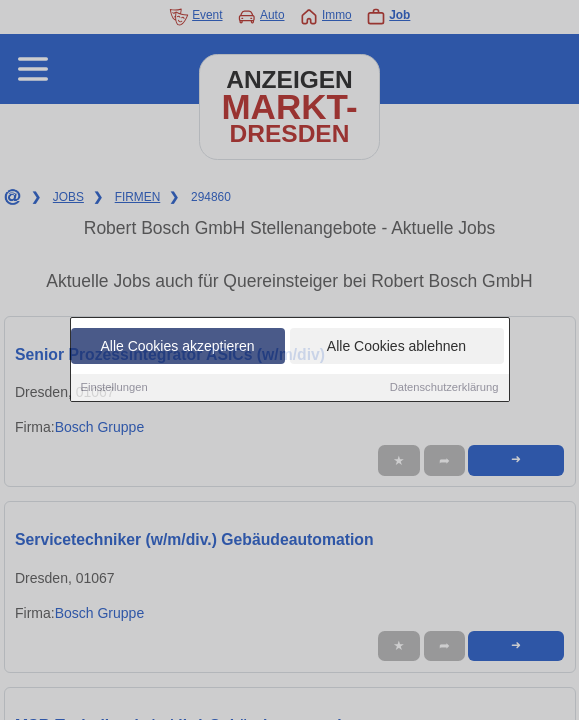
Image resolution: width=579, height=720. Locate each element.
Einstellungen (114, 388)
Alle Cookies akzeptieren (177, 347)
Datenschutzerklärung (444, 388)
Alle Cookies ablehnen (396, 347)
